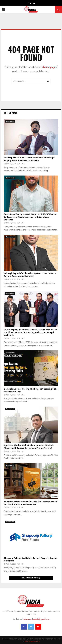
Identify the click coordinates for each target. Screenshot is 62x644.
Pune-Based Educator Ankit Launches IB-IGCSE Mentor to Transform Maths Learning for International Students (30, 217)
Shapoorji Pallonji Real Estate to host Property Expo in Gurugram (30, 559)
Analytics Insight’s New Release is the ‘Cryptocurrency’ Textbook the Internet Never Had (31, 503)
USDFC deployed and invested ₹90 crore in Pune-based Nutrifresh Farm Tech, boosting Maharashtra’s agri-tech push (30, 333)
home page (49, 67)
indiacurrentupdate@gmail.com (36, 619)
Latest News (11, 113)
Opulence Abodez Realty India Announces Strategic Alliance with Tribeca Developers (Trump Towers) (29, 447)
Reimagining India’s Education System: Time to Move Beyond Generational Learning (30, 275)
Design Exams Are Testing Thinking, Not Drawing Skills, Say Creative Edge (31, 390)
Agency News (10, 121)
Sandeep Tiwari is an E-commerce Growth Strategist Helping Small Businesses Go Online (30, 159)
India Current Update (32, 641)
